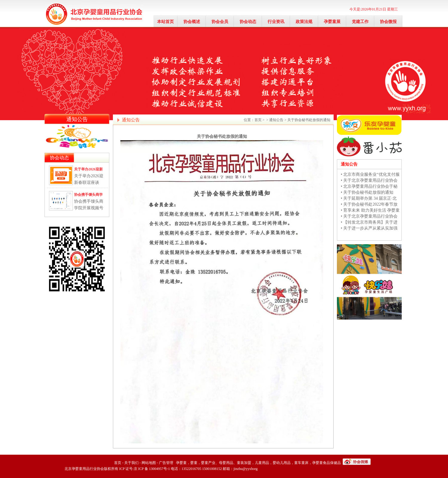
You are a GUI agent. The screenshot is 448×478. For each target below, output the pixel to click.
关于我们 (131, 463)
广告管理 (166, 463)
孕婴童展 (332, 22)
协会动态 (248, 22)
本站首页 (165, 22)
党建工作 (360, 22)
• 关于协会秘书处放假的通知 (367, 192)
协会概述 (192, 22)
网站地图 (149, 463)
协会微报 (388, 22)
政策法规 (304, 22)
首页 (258, 120)
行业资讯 (276, 22)
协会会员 (220, 22)
